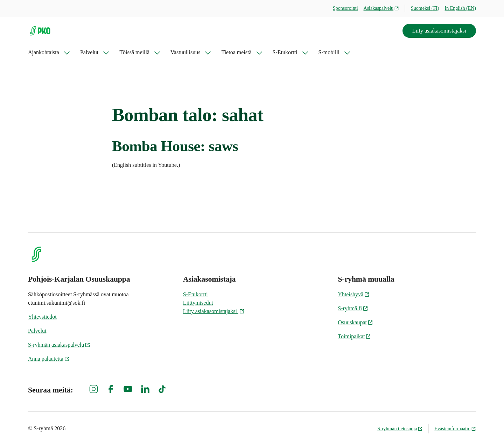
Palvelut (89, 52)
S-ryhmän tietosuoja (400, 429)
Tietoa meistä (236, 52)
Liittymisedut (198, 303)
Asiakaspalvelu (381, 8)
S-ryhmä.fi (353, 308)
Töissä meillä (134, 52)
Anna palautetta (49, 359)
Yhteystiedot (42, 317)
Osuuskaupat (355, 322)
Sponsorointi (345, 8)
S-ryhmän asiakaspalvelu (59, 345)
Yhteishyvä (354, 294)
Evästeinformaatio (455, 429)
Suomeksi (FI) (425, 8)
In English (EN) (460, 8)
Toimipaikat (354, 336)
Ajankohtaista (44, 52)
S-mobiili (329, 52)
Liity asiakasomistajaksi (439, 31)
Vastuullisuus (185, 52)
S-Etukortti (285, 52)
